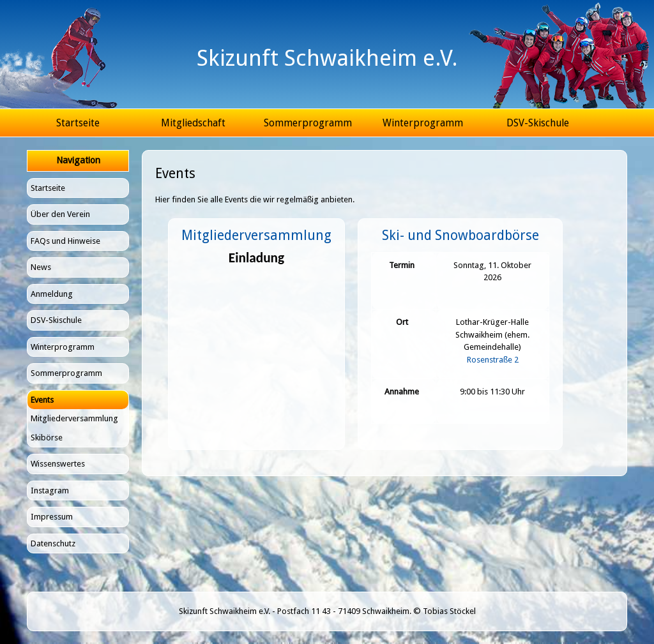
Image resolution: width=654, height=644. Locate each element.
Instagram (50, 490)
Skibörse (47, 438)
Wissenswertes (58, 464)
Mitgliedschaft (193, 123)
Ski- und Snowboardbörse (460, 235)
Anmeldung (52, 294)
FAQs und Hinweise (65, 241)
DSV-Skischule (538, 123)
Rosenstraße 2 (493, 360)
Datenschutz (53, 543)
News (41, 267)
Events (42, 400)
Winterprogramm (423, 123)
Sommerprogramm (308, 123)
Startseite (78, 123)
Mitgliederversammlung (74, 418)
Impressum (52, 517)
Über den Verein (60, 214)
